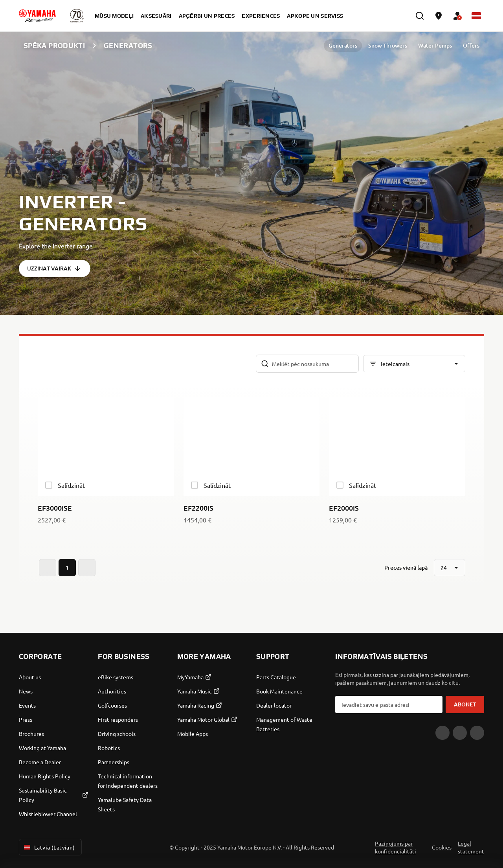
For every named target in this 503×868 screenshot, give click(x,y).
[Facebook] (460, 733)
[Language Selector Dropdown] (476, 16)
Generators (343, 45)
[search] (420, 16)
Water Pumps (435, 45)
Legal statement (471, 847)
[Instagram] (477, 733)
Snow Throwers (388, 45)
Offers (471, 45)
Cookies (442, 847)
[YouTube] (442, 733)
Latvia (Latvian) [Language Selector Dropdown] (49, 847)
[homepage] (37, 16)
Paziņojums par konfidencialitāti (396, 847)
